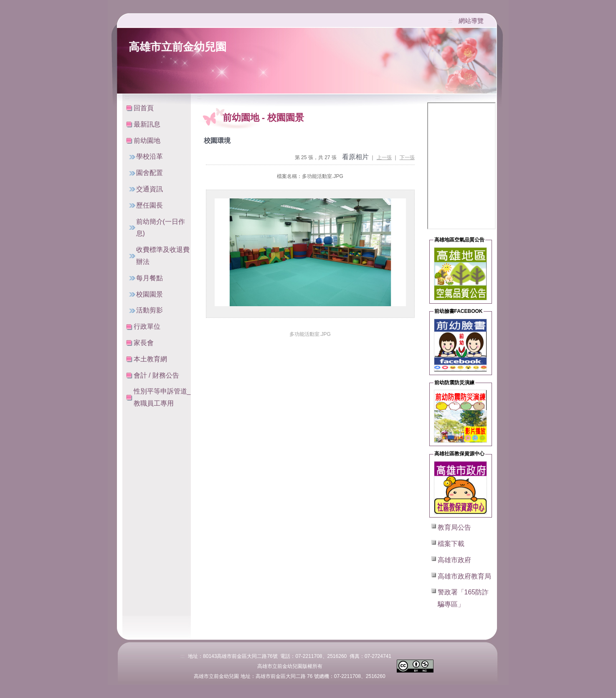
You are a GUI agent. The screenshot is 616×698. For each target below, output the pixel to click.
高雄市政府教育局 (464, 576)
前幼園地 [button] (147, 141)
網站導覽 (471, 21)
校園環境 (217, 141)
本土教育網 (150, 359)
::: (450, 21)
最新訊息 (147, 124)
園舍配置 (150, 173)
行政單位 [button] (147, 326)
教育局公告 (454, 527)
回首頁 (144, 108)
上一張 (384, 157)
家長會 (144, 343)
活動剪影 (150, 310)
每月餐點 (150, 278)
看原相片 (355, 157)
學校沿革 (150, 156)
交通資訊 (150, 189)
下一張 (407, 157)
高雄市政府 (454, 560)
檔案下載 (451, 544)
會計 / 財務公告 (156, 375)
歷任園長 (150, 205)
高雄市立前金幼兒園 (177, 47)
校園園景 (150, 294)
